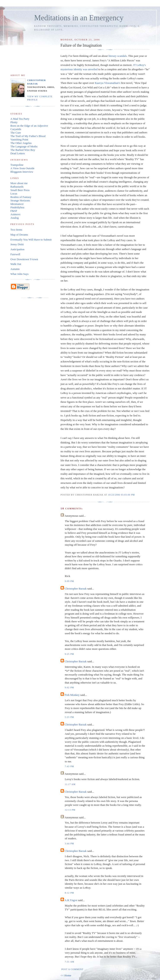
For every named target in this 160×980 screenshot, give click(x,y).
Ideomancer (17, 204)
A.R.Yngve (71, 900)
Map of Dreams (19, 235)
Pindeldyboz (17, 207)
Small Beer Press (20, 190)
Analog (14, 218)
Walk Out (16, 264)
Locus (14, 194)
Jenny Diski (17, 244)
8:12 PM (69, 893)
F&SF (14, 211)
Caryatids (16, 129)
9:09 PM (69, 581)
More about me (19, 183)
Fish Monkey (72, 695)
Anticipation (17, 249)
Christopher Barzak (76, 589)
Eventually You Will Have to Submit (31, 240)
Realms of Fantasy (21, 197)
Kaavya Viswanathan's (108, 83)
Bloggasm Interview (22, 172)
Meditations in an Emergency (79, 18)
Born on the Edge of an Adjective (29, 126)
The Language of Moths (24, 146)
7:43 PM (69, 766)
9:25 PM (69, 654)
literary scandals (118, 56)
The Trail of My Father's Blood (28, 136)
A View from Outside (22, 168)
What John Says (19, 274)
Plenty (14, 122)
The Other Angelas (21, 143)
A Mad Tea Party (20, 119)
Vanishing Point (19, 139)
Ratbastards (17, 187)
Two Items (16, 230)
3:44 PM (69, 844)
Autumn (15, 269)
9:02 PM (69, 688)
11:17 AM (70, 784)
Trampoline (17, 165)
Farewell (15, 254)
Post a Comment (72, 969)
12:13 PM (70, 810)
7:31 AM (70, 962)
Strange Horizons (20, 200)
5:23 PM (69, 717)
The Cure (16, 133)
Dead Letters (18, 153)
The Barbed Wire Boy (23, 150)
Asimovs (15, 214)
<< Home (66, 975)
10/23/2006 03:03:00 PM (121, 495)
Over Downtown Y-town (24, 259)
